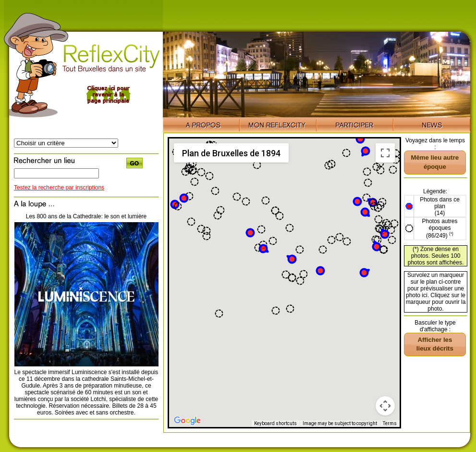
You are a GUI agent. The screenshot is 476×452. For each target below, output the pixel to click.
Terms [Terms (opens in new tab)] (390, 423)
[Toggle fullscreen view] (385, 153)
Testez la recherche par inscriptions (59, 188)
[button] (250, 233)
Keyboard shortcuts (275, 423)
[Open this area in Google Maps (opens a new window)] (187, 421)
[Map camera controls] (385, 406)
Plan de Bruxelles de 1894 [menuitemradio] (231, 153)
